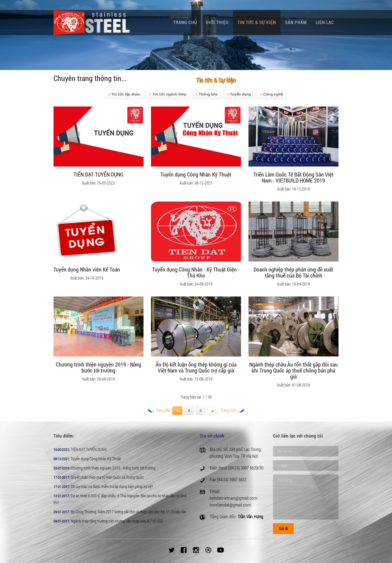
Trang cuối (232, 410)
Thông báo (207, 94)
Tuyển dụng (239, 94)
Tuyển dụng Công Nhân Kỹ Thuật (96, 459)
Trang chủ (185, 22)
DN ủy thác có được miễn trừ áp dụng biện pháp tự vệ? (112, 486)
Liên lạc (325, 22)
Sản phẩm (296, 22)
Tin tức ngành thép (168, 94)
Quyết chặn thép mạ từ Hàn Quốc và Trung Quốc (107, 477)
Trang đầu (159, 410)
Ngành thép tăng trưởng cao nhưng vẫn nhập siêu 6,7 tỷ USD (117, 521)
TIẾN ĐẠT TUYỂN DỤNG (89, 449)
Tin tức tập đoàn (124, 94)
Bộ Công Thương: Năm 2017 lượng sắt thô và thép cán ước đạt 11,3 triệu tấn (128, 512)
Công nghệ (272, 94)
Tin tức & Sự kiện (257, 22)
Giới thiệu (217, 22)
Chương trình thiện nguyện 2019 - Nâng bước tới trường (113, 468)
